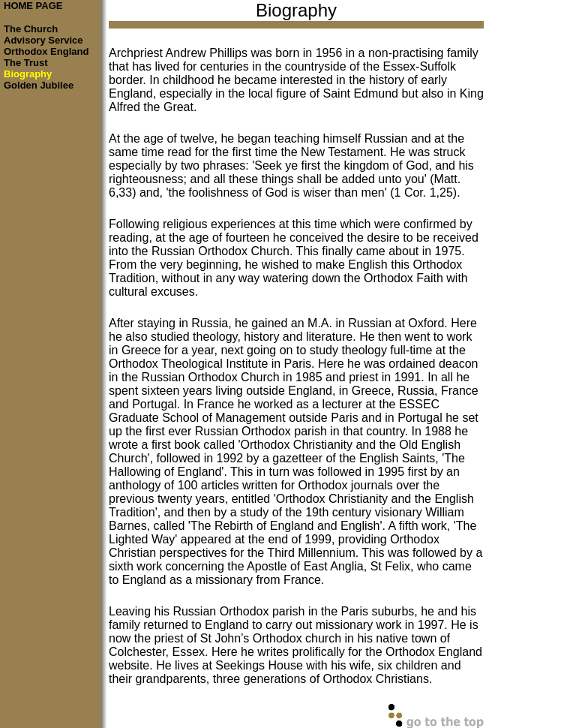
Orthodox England (46, 51)
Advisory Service (43, 40)
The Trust (26, 63)
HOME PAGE (33, 6)
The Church (31, 29)
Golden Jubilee (39, 85)
